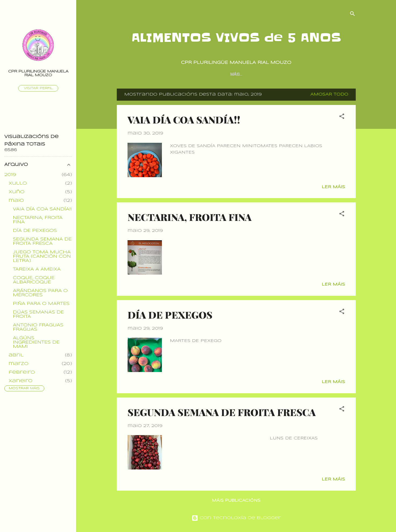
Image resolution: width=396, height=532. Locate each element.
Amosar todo (329, 94)
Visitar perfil (38, 88)
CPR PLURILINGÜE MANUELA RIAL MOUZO (38, 73)
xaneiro (21, 381)
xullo (18, 183)
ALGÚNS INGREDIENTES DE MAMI (36, 342)
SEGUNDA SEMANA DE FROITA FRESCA (222, 412)
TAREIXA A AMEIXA (37, 269)
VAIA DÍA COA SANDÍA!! (184, 119)
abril (16, 355)
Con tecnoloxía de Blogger (236, 518)
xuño (17, 192)
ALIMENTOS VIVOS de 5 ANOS (236, 38)
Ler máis (333, 187)
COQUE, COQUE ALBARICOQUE (34, 280)
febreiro (22, 372)
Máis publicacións (236, 501)
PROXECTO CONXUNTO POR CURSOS (258, 74)
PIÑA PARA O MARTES (41, 304)
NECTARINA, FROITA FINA (190, 217)
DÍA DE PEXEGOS (170, 315)
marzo (19, 364)
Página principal (198, 74)
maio (16, 201)
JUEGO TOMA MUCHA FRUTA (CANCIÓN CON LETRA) (42, 256)
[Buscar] (353, 15)
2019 (10, 175)
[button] (342, 117)
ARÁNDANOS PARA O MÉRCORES (40, 293)
